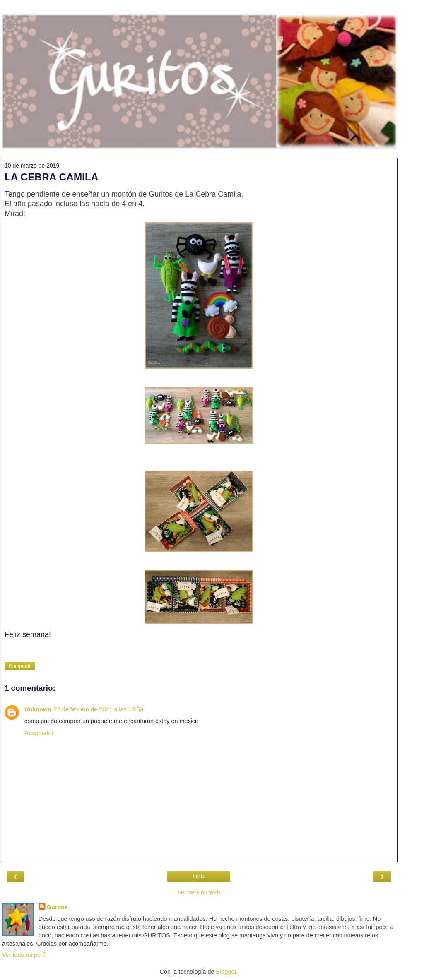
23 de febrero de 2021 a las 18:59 (99, 709)
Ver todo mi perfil (24, 955)
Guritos (57, 907)
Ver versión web (199, 892)
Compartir (20, 666)
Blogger (226, 972)
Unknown (38, 709)
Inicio (199, 877)
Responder (39, 733)
